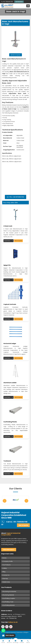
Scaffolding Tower (8, 602)
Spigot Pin (7, 265)
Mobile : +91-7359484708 (9, 618)
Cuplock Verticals (10, 304)
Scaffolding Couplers (9, 598)
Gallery (5, 568)
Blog (4, 572)
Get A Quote (16, 55)
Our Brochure (19, 2)
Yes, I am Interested (15, 197)
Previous (5, 501)
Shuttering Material (8, 595)
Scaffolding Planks (10, 422)
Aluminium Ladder (10, 383)
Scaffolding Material (8, 605)
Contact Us (6, 575)
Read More (9, 241)
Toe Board (7, 461)
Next (26, 501)
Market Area (6, 582)
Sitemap (5, 579)
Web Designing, (26, 639)
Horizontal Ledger (10, 343)
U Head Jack (8, 226)
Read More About (9, 550)
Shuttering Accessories (9, 592)
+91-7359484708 (7, 2)
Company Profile (7, 561)
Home (4, 558)
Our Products (6, 565)
